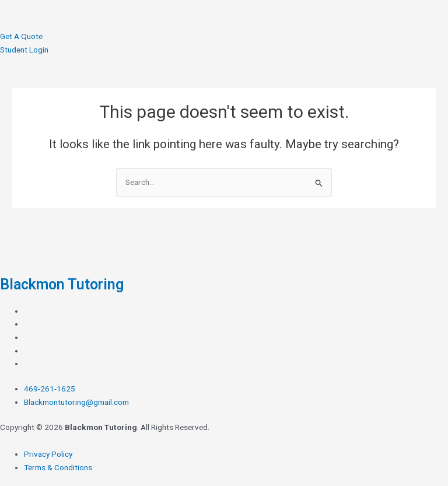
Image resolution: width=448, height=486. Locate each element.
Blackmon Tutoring (62, 284)
